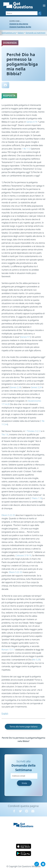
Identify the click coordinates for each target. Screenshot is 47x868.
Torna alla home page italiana (23, 727)
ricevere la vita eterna (19, 24)
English (5, 713)
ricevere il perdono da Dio (20, 27)
